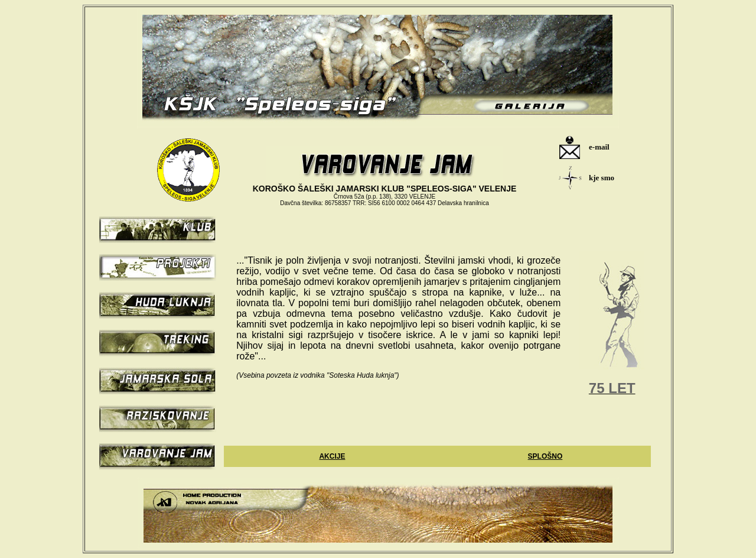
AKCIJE (332, 456)
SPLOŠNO (545, 456)
